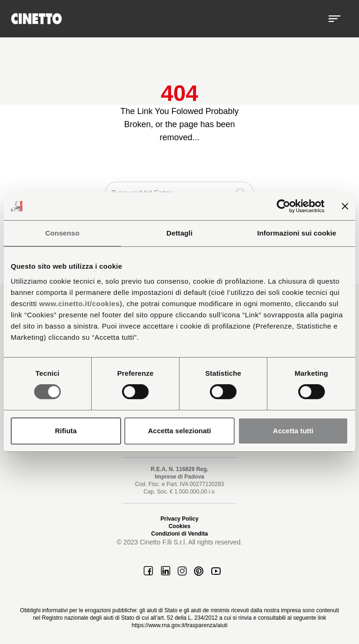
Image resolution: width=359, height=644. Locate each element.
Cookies (180, 526)
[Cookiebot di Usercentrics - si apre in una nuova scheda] (284, 206)
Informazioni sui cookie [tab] (297, 233)
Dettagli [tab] (179, 233)
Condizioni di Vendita (179, 534)
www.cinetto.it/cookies (79, 304)
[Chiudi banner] (345, 206)
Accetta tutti (293, 431)
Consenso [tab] (62, 233)
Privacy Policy (179, 519)
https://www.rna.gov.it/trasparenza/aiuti (179, 625)
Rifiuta (66, 431)
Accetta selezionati (179, 431)
